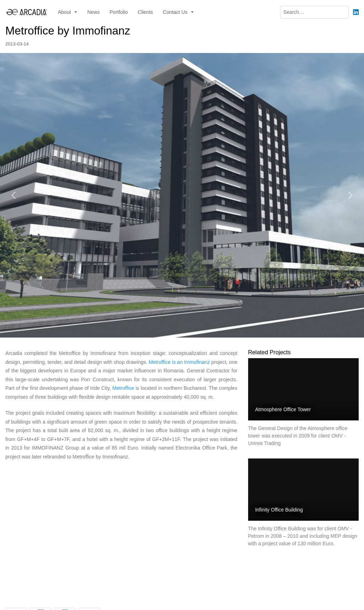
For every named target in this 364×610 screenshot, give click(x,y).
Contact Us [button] (176, 12)
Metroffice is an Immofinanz (180, 362)
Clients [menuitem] (146, 12)
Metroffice (123, 388)
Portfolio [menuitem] (119, 12)
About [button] (65, 12)
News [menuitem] (93, 12)
